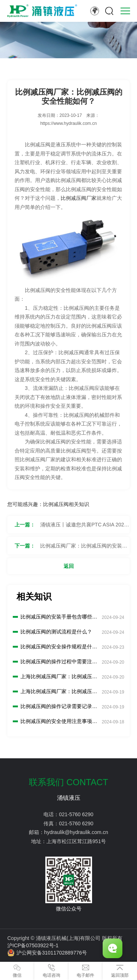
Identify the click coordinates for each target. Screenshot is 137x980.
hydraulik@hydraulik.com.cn (76, 832)
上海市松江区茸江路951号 (76, 841)
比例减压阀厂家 (79, 198)
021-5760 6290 (76, 814)
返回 (69, 566)
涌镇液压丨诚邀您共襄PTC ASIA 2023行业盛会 (83, 527)
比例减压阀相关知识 (66, 504)
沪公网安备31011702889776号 (47, 953)
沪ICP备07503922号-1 (33, 945)
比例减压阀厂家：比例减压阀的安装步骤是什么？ (84, 549)
